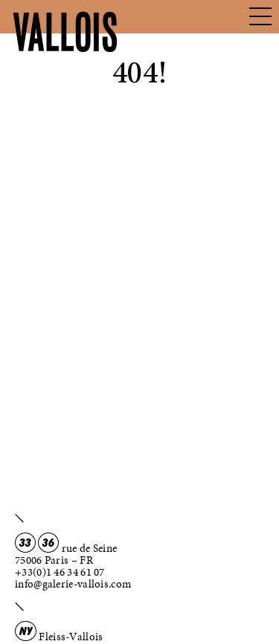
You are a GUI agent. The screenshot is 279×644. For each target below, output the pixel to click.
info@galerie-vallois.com (73, 584)
